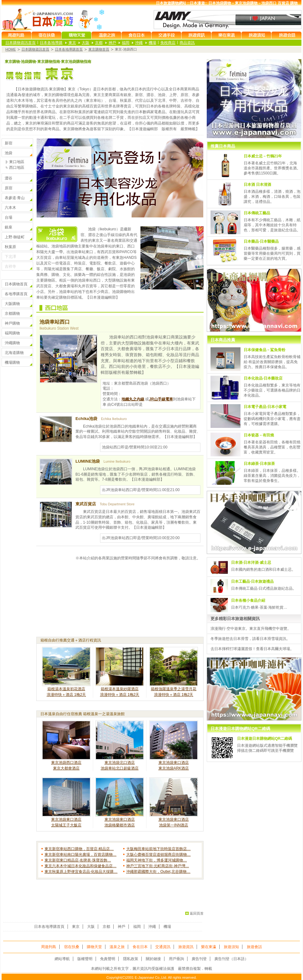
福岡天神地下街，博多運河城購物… (157, 860)
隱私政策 (131, 959)
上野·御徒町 (15, 237)
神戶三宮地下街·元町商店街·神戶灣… (158, 866)
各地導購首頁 (16, 294)
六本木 (10, 208)
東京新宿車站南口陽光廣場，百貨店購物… (80, 855)
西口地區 (17, 167)
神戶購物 (12, 323)
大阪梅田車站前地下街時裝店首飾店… (158, 849)
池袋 (9, 153)
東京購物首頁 (99, 49)
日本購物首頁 (16, 284)
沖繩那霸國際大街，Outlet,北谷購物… (158, 872)
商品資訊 (187, 43)
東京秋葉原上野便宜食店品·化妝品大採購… (81, 872)
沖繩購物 (12, 343)
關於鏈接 (153, 959)
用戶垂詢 (176, 959)
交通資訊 (163, 947)
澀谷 (9, 178)
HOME (11, 49)
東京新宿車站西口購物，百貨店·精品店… (79, 849)
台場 (9, 217)
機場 (152, 43)
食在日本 (140, 947)
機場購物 (12, 362)
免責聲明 (108, 959)
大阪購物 (12, 304)
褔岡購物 (12, 333)
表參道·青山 (15, 198)
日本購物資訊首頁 (21, 43)
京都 (99, 43)
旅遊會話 (254, 947)
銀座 (9, 227)
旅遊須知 (231, 947)
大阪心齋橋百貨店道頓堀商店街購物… (158, 855)
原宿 (9, 188)
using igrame (254, 486)
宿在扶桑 (72, 947)
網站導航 (62, 959)
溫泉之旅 (117, 947)
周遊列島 (49, 947)
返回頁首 (197, 913)
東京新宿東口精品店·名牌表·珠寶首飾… (78, 860)
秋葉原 (10, 247)
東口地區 (17, 162)
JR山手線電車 (161, 399)
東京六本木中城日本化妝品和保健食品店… (80, 866)
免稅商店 (168, 43)
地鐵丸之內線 (133, 399)
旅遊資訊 (186, 947)
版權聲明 (85, 959)
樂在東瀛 (209, 947)
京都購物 (12, 313)
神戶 (112, 43)
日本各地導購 (51, 43)
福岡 (126, 43)
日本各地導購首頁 (69, 49)
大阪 (86, 43)
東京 (72, 43)
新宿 (9, 143)
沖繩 (139, 43)
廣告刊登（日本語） (231, 959)
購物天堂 (94, 947)
